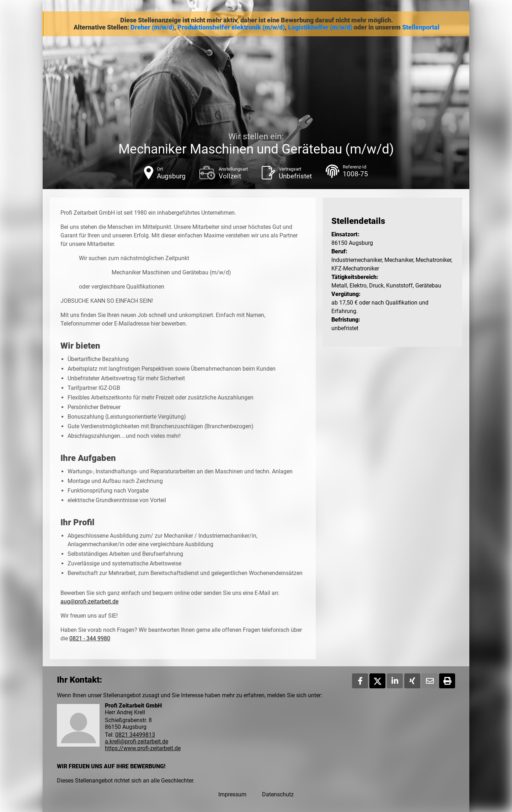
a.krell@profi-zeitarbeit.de (137, 741)
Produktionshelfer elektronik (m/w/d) (231, 27)
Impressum (232, 794)
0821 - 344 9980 (90, 638)
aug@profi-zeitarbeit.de (89, 601)
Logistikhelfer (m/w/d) (320, 27)
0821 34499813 (135, 735)
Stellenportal (421, 27)
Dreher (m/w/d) (152, 27)
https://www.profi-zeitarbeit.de (143, 748)
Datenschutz (278, 794)
